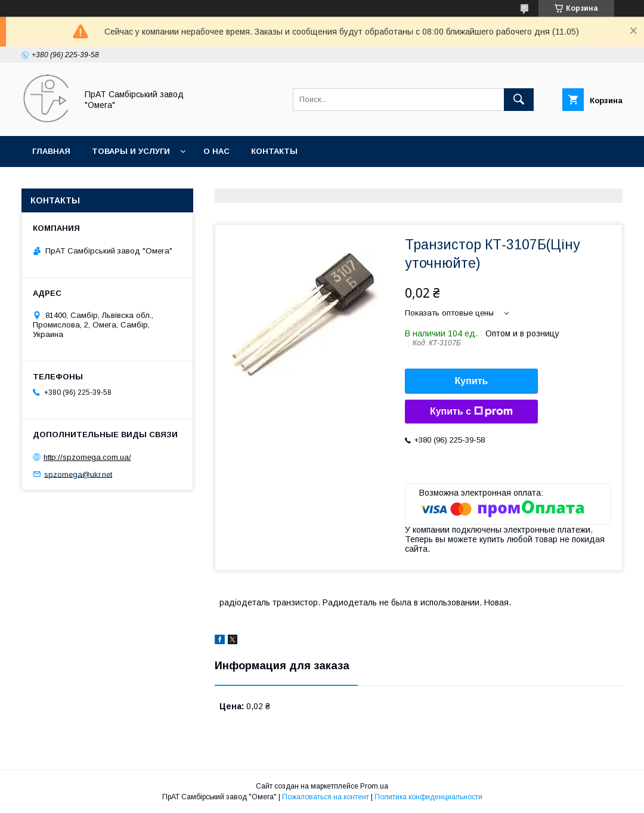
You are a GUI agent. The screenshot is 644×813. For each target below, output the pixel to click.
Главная (51, 151)
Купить (472, 381)
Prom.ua (374, 786)
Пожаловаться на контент (326, 797)
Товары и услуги (131, 151)
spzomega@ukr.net (78, 474)
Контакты (274, 151)
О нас (216, 151)
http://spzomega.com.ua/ (87, 457)
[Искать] (519, 100)
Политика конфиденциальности (428, 797)
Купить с (471, 412)
